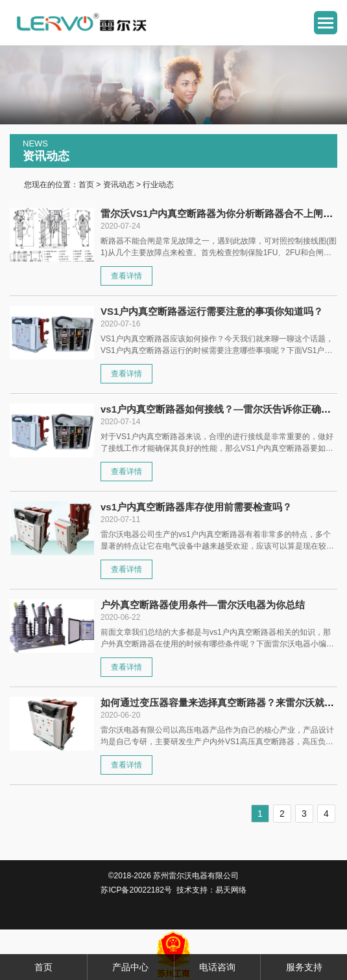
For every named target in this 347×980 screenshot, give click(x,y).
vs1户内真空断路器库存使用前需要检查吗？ (196, 507)
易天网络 (231, 890)
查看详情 (126, 276)
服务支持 (304, 967)
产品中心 (130, 967)
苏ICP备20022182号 (136, 890)
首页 (86, 185)
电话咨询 (217, 967)
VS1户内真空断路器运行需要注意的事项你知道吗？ (212, 311)
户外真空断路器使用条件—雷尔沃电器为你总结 (203, 605)
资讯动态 (119, 185)
